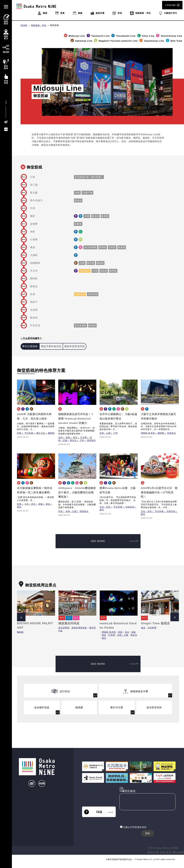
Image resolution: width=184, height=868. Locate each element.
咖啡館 (51, 433)
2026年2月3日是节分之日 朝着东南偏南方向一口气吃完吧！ (159, 492)
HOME (24, 25)
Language (172, 5)
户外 (82, 440)
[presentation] (145, 818)
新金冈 (34, 318)
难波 (33, 247)
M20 (62, 618)
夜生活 (73, 440)
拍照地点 (91, 440)
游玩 (48, 504)
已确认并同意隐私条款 (135, 827)
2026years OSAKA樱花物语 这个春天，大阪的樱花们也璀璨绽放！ (77, 492)
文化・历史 (30, 504)
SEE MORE (114, 541)
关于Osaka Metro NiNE (163, 848)
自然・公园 (105, 433)
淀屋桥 (34, 224)
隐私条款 (166, 852)
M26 (103, 618)
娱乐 (75, 437)
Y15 (69, 618)
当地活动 (130, 507)
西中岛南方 (36, 200)
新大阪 (34, 193)
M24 (144, 618)
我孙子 (34, 302)
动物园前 (35, 263)
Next (175, 617)
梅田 (33, 216)
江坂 (33, 177)
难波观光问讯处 (69, 623)
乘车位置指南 (30, 346)
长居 (33, 294)
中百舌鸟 (35, 325)
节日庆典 (29, 433)
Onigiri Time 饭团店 (156, 623)
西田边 (34, 286)
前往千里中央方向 (51, 346)
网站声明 (153, 852)
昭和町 (34, 279)
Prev (21, 617)
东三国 (34, 185)
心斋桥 (34, 239)
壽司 (102, 510)
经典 (19, 433)
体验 (41, 504)
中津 (33, 208)
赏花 (60, 511)
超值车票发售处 (79, 628)
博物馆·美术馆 (148, 433)
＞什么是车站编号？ (31, 338)
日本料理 (152, 628)
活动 (60, 437)
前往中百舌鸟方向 (75, 346)
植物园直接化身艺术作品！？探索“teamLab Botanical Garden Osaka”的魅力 (76, 418)
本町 (33, 232)
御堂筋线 (55, 25)
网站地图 (178, 852)
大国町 (34, 255)
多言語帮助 (64, 628)
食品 (143, 628)
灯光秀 (84, 437)
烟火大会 (41, 433)
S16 (76, 618)
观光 (19, 507)
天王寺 (34, 271)
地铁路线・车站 (39, 25)
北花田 (34, 310)
